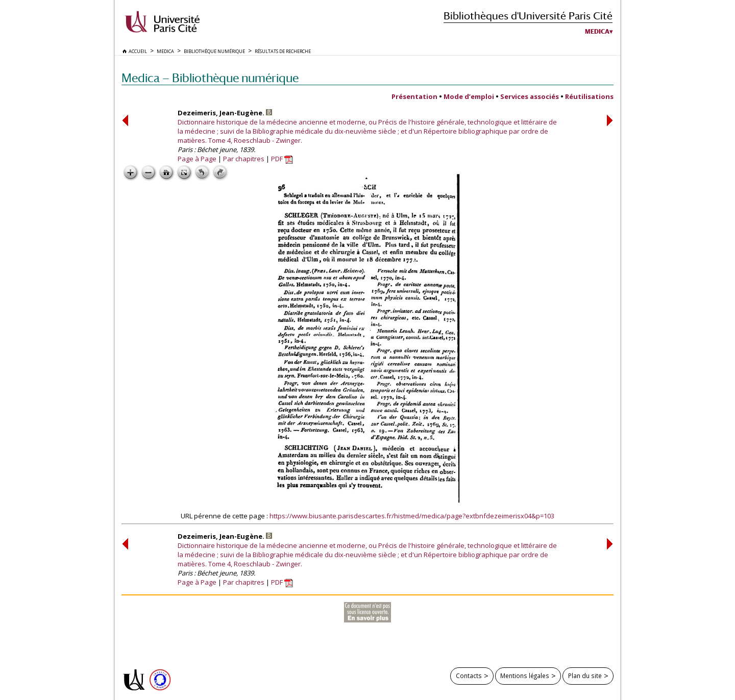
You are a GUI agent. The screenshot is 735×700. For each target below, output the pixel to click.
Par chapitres (244, 159)
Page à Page (197, 159)
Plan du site (585, 676)
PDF (282, 159)
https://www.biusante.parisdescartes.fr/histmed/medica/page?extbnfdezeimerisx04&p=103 (412, 516)
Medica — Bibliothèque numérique (210, 78)
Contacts (469, 676)
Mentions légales (525, 676)
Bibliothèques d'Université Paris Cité (528, 16)
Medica (597, 32)
